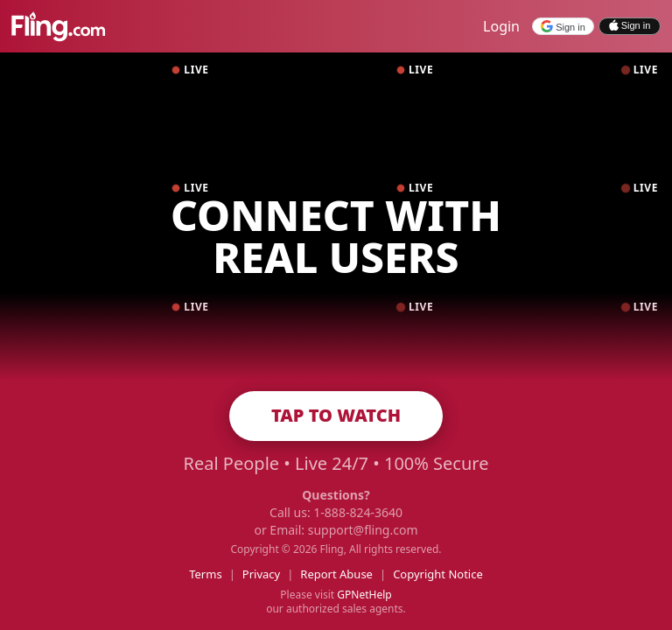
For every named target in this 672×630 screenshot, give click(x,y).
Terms (205, 574)
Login (501, 26)
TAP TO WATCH (336, 415)
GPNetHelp (364, 595)
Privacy (261, 574)
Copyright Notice (438, 574)
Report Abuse (336, 574)
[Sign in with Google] (563, 26)
